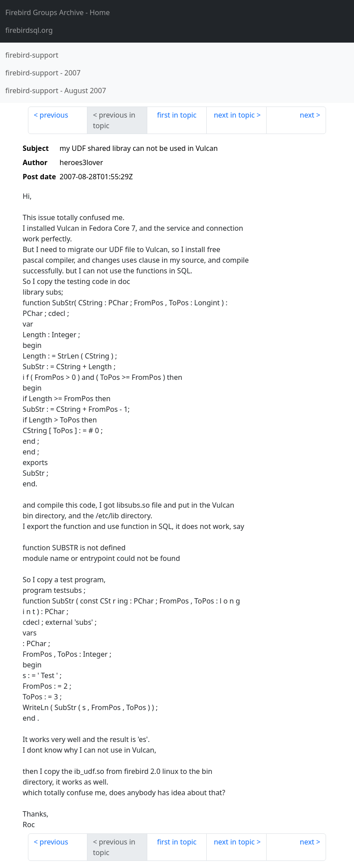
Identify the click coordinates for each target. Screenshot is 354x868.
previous (54, 115)
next (307, 115)
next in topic (234, 115)
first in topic (177, 115)
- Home (58, 12)
